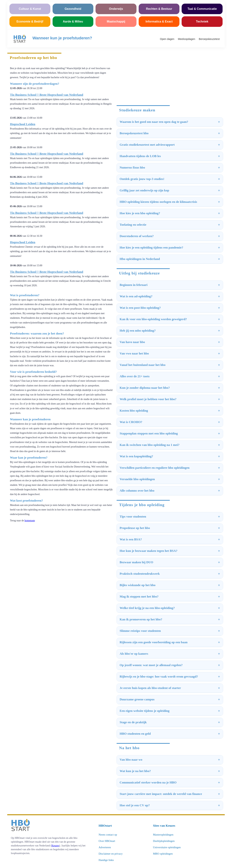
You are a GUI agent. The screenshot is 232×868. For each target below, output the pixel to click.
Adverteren (105, 847)
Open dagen (167, 39)
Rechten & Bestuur (159, 9)
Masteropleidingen (163, 835)
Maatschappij (116, 21)
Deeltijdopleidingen (164, 841)
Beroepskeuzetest (209, 39)
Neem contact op (108, 835)
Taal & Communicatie (202, 9)
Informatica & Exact (159, 21)
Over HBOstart (107, 841)
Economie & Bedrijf (30, 21)
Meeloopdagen (187, 39)
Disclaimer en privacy (111, 854)
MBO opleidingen (163, 854)
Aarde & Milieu (73, 21)
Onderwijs (116, 9)
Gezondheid (73, 9)
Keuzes (55, 846)
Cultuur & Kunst (30, 9)
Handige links (106, 860)
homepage (30, 521)
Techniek (202, 21)
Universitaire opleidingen (167, 847)
